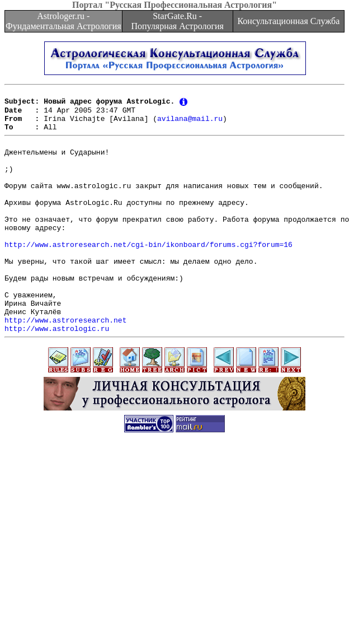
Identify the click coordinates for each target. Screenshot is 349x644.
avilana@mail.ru (190, 124)
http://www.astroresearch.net (65, 365)
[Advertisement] (175, 566)
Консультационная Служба (288, 21)
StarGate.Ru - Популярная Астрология (177, 21)
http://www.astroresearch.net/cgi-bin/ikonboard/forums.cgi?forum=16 (148, 274)
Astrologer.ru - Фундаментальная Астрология (63, 21)
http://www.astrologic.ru (57, 375)
